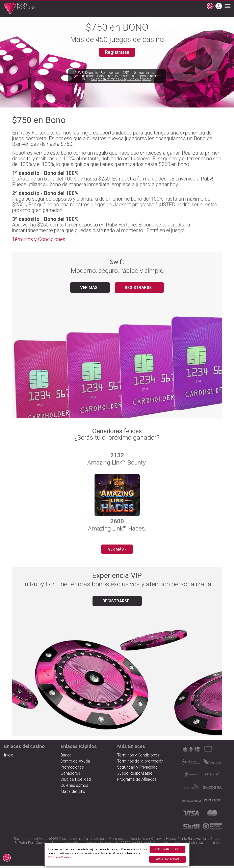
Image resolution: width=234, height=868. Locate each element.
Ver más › (90, 288)
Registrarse (117, 53)
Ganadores (70, 776)
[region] (117, 854)
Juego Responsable (135, 776)
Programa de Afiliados (137, 782)
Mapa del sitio (73, 794)
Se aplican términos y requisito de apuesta (121, 88)
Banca (66, 757)
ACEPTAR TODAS (168, 859)
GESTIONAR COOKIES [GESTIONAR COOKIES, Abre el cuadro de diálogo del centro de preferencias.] (167, 849)
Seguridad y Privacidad (137, 770)
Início (9, 757)
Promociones (72, 770)
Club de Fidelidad (76, 782)
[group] (117, 507)
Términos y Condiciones (39, 239)
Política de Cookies (60, 857)
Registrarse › (139, 288)
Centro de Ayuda (75, 764)
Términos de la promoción (140, 764)
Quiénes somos (74, 788)
